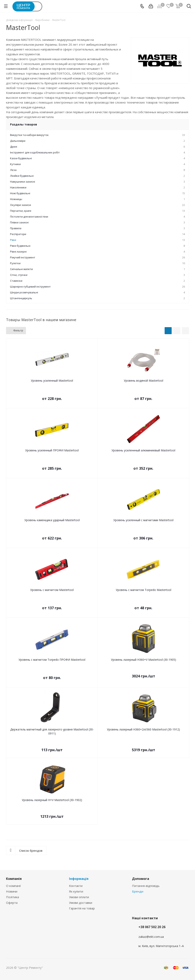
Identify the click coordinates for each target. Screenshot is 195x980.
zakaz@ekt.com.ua (151, 937)
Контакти (76, 886)
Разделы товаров (24, 124)
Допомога (141, 879)
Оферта (12, 903)
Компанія (14, 879)
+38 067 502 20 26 (152, 927)
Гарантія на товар (82, 908)
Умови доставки (81, 903)
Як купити (76, 891)
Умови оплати (79, 897)
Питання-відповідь (146, 886)
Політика (12, 897)
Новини (12, 891)
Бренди (138, 891)
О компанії (13, 886)
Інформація (79, 879)
